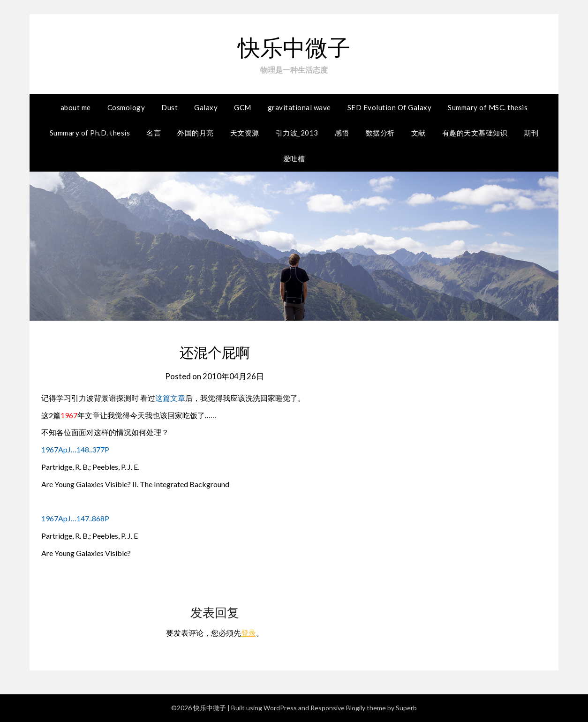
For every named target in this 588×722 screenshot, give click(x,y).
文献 (418, 133)
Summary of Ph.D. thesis (90, 133)
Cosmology (126, 107)
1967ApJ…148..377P (75, 449)
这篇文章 (170, 398)
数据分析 (380, 133)
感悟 (342, 133)
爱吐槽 (294, 158)
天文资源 (245, 133)
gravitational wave (299, 107)
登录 (249, 633)
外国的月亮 (196, 133)
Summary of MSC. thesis (488, 107)
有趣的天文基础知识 (475, 133)
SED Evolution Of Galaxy (390, 107)
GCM (243, 107)
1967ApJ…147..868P (75, 518)
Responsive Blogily (338, 708)
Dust (170, 107)
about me (76, 107)
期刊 (531, 133)
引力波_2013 (297, 133)
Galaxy (206, 107)
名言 (154, 133)
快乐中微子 (294, 47)
